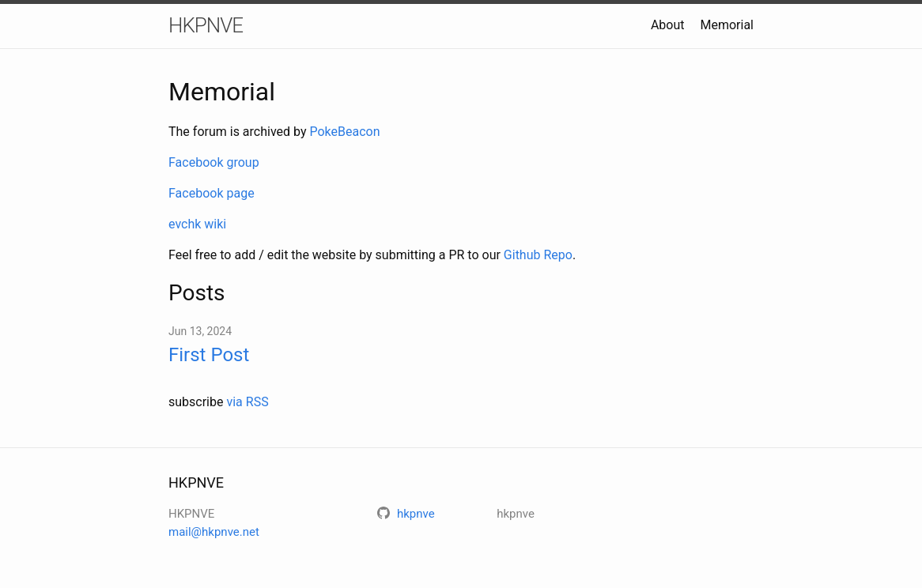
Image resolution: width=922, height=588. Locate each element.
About (668, 25)
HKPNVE (206, 25)
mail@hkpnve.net (214, 532)
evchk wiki (197, 224)
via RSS (247, 402)
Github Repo (538, 255)
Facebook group (214, 162)
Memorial (727, 25)
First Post (209, 355)
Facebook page (212, 193)
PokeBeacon (344, 132)
